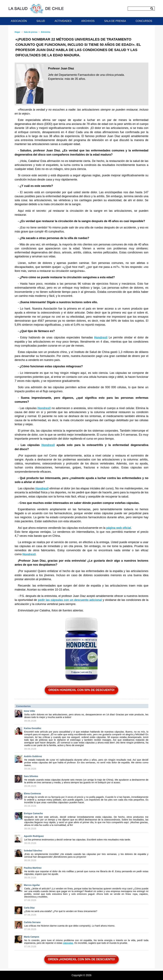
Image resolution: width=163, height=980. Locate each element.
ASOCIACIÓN (19, 21)
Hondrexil (101, 337)
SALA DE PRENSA (115, 21)
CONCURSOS (144, 21)
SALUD (41, 21)
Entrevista (46, 32)
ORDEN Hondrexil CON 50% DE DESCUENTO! (81, 690)
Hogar (17, 32)
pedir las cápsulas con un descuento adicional (70, 600)
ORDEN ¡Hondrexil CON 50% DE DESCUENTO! (81, 959)
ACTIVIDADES (63, 21)
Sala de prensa (31, 32)
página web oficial (119, 528)
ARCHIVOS (88, 21)
